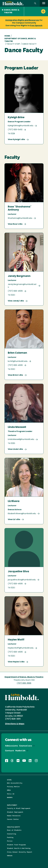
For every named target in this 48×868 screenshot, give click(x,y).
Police (10, 841)
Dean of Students (14, 830)
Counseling (12, 834)
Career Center (13, 819)
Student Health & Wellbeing (19, 848)
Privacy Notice (13, 787)
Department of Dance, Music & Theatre (20, 40)
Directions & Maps (15, 724)
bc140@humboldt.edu (18, 361)
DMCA (9, 790)
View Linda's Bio (15, 449)
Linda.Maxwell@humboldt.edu (21, 439)
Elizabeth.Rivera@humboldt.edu (22, 514)
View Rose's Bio (15, 224)
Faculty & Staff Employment (19, 808)
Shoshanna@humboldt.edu (20, 218)
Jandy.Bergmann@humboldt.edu (22, 286)
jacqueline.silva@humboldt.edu (22, 580)
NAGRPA (10, 797)
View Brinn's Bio (15, 375)
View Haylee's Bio (16, 662)
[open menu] (44, 3)
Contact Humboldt (15, 751)
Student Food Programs (16, 845)
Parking (10, 837)
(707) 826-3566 (24, 683)
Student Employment (15, 812)
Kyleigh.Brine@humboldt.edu (21, 126)
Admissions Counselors (19, 746)
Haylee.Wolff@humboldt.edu (21, 648)
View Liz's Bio (14, 520)
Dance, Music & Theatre (11, 11)
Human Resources (14, 816)
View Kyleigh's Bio (16, 140)
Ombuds (10, 856)
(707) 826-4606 (15, 291)
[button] (35, 3)
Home (7, 36)
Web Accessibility (15, 783)
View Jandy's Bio (16, 301)
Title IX (11, 794)
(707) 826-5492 (15, 130)
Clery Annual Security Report (20, 852)
